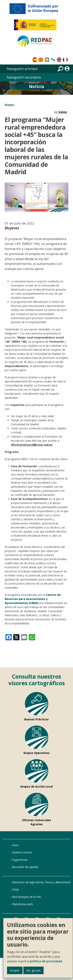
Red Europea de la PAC (27, 897)
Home (9, 105)
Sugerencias (20, 860)
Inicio (15, 845)
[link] (9, 637)
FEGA (15, 890)
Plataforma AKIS (23, 904)
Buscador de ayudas (25, 867)
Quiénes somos (22, 852)
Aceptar (15, 970)
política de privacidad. (46, 961)
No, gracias (33, 970)
